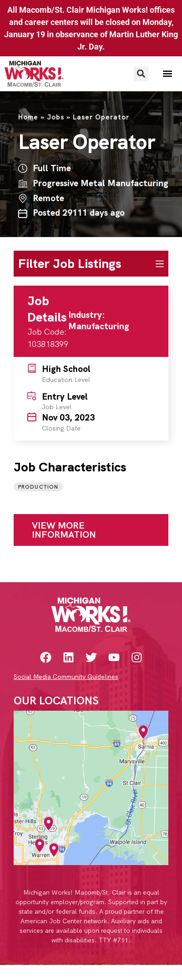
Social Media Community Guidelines (66, 677)
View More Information (64, 530)
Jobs (56, 117)
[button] (141, 74)
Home (28, 117)
